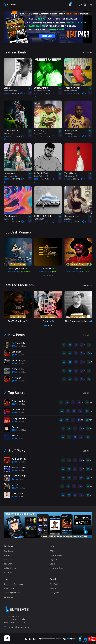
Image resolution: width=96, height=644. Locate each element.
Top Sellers (17, 393)
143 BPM (45, 94)
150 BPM (24, 355)
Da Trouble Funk (20, 343)
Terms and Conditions (13, 584)
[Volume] (71, 639)
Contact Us (9, 597)
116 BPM (24, 372)
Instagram (54, 593)
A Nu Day (16, 378)
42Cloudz (39, 219)
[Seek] (47, 639)
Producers (8, 559)
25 (23, 93)
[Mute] (65, 639)
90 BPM (23, 439)
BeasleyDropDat (42, 91)
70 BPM (23, 404)
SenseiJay (9, 133)
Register (54, 559)
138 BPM (24, 421)
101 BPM (76, 94)
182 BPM (45, 136)
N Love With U (19, 401)
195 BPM (76, 136)
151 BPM (15, 179)
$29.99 (15, 462)
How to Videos (56, 568)
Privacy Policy (10, 588)
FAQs (52, 551)
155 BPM (15, 136)
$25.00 (15, 363)
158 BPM (24, 470)
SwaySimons (71, 91)
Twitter (53, 588)
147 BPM (45, 222)
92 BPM (75, 179)
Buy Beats (8, 551)
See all (88, 52)
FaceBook (54, 584)
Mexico (15, 436)
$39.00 (15, 421)
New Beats (17, 335)
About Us (8, 572)
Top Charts (9, 564)
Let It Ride (17, 352)
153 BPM (76, 222)
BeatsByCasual (41, 176)
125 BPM (24, 430)
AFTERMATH (18, 410)
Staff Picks (17, 451)
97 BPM (23, 496)
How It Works (56, 555)
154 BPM (15, 222)
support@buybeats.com (17, 627)
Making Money (10, 568)
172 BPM (46, 179)
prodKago (68, 219)
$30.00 (15, 346)
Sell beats (8, 555)
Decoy (15, 485)
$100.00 (15, 479)
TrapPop (24, 479)
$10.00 (15, 355)
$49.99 (15, 496)
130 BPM (24, 381)
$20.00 (15, 470)
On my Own (17, 494)
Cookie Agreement (12, 593)
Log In (53, 564)
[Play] (30, 639)
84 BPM (15, 94)
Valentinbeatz (10, 91)
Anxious (16, 427)
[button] (44, 276)
